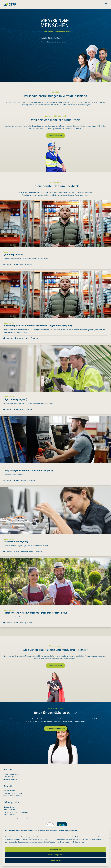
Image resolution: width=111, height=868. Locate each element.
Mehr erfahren (56, 136)
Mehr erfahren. (79, 842)
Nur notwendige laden (55, 855)
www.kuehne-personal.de (13, 796)
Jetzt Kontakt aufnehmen (55, 729)
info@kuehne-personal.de (13, 793)
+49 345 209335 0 (10, 791)
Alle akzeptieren (56, 849)
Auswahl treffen (56, 860)
